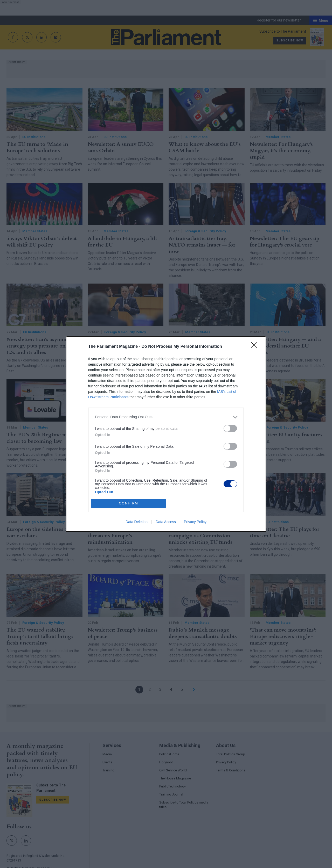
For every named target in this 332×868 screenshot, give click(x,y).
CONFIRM (129, 503)
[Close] (256, 347)
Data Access (166, 522)
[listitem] (166, 417)
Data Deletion (137, 522)
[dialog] (166, 434)
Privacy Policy (195, 522)
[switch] (230, 428)
